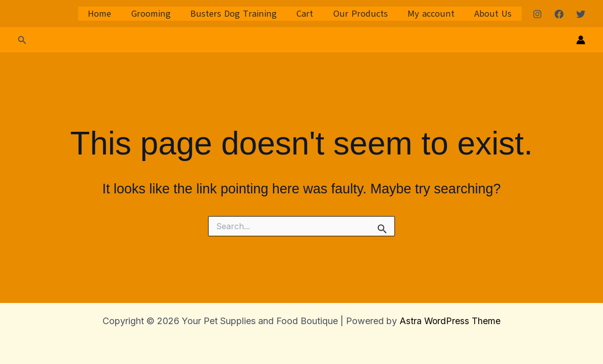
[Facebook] (559, 14)
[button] (22, 40)
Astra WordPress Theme (450, 321)
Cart (311, 14)
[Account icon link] (581, 40)
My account (434, 14)
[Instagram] (537, 14)
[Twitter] (581, 14)
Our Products (365, 14)
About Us (494, 14)
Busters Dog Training (241, 14)
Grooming (160, 14)
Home (111, 14)
